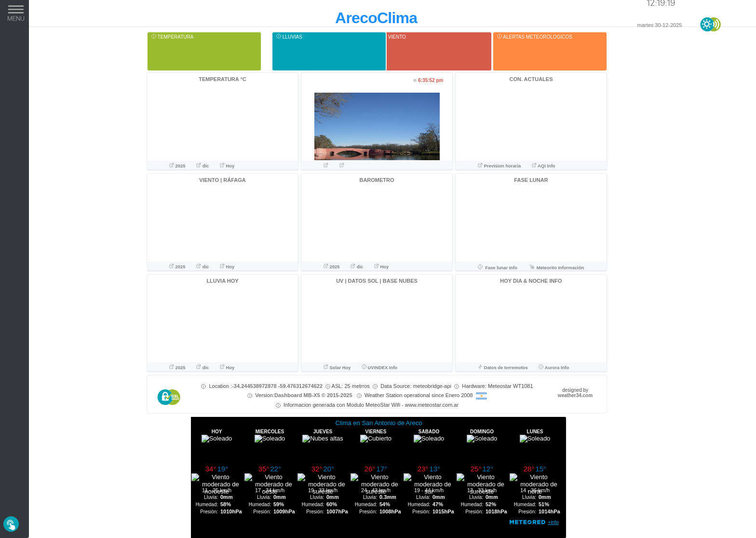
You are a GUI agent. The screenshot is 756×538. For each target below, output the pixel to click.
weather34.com (575, 395)
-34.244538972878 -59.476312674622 (277, 386)
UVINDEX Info (379, 368)
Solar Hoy (337, 368)
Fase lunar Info (498, 268)
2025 (178, 166)
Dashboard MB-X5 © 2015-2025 (313, 395)
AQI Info (544, 166)
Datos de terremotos (503, 368)
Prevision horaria (500, 166)
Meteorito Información (556, 268)
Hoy (227, 166)
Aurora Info (554, 368)
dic (203, 166)
